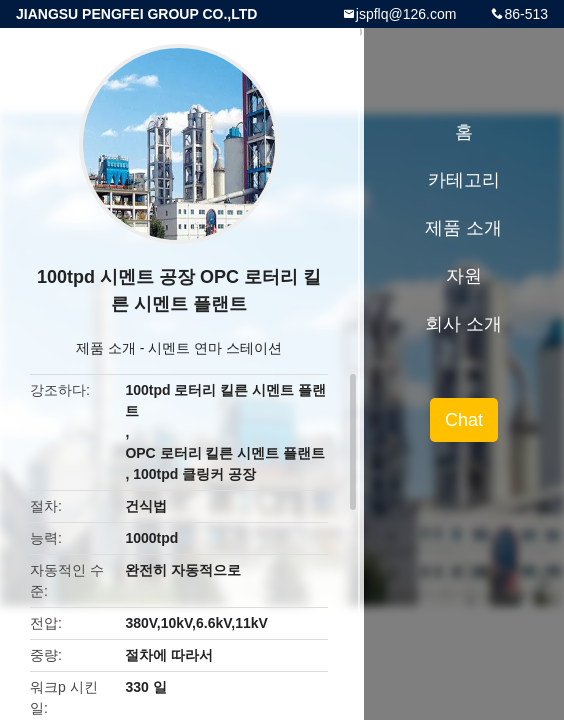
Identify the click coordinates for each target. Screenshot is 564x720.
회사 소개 (463, 324)
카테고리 (464, 180)
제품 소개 (106, 348)
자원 (464, 276)
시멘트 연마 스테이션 (215, 348)
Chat (464, 420)
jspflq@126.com (406, 14)
